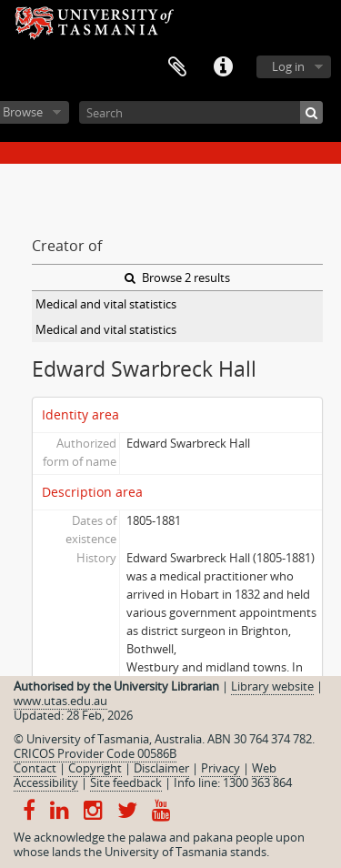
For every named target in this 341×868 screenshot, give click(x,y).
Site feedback (126, 782)
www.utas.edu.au (60, 701)
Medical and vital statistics (106, 304)
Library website (272, 686)
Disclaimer (161, 768)
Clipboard (177, 67)
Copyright (95, 768)
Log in (288, 66)
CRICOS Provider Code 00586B (95, 753)
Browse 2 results (177, 278)
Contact (35, 768)
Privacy (221, 768)
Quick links (223, 67)
